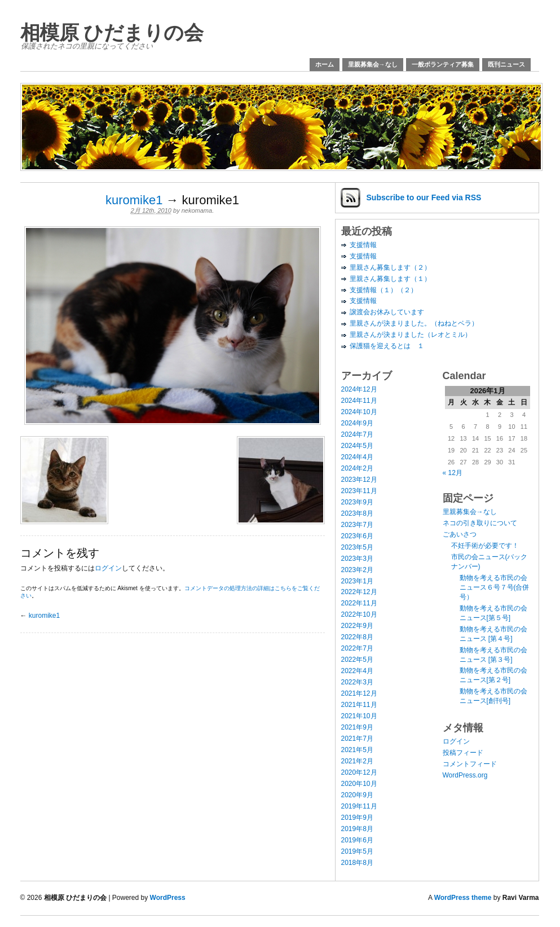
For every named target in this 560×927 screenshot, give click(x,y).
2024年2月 (357, 468)
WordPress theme (463, 898)
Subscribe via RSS (424, 197)
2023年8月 (357, 513)
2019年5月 (357, 851)
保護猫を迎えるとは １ (387, 346)
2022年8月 (357, 637)
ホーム (325, 64)
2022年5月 (357, 660)
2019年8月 (357, 829)
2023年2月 (357, 570)
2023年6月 (357, 536)
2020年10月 (359, 784)
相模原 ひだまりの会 (112, 32)
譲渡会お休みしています (387, 312)
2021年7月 (357, 739)
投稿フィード (463, 753)
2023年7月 (357, 525)
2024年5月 (357, 446)
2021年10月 (359, 716)
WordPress (168, 898)
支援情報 (363, 245)
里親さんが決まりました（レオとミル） (411, 335)
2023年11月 (359, 491)
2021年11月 (359, 705)
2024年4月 (357, 457)
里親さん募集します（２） (390, 267)
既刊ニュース (506, 64)
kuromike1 (134, 200)
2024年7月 (357, 434)
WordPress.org (465, 775)
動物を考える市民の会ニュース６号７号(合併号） (495, 587)
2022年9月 (357, 626)
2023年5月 (357, 547)
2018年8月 (357, 863)
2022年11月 (359, 603)
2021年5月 (357, 750)
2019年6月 (357, 840)
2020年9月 (357, 795)
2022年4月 (357, 671)
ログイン (108, 568)
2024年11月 (359, 401)
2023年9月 (357, 502)
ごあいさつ (460, 534)
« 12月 (453, 473)
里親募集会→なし (373, 64)
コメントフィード (470, 764)
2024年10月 (359, 412)
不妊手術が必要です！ (485, 546)
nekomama (197, 210)
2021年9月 (357, 727)
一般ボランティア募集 (443, 64)
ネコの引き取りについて (480, 523)
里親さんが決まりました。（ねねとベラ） (414, 323)
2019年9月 (357, 818)
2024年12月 (359, 389)
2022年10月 (359, 614)
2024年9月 (357, 423)
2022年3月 (357, 682)
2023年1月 (357, 581)
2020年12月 (359, 772)
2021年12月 (359, 693)
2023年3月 (357, 559)
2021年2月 (357, 761)
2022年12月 (359, 592)
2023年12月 (359, 480)
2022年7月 (357, 648)
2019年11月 (359, 806)
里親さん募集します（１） (390, 279)
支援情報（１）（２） (383, 290)
